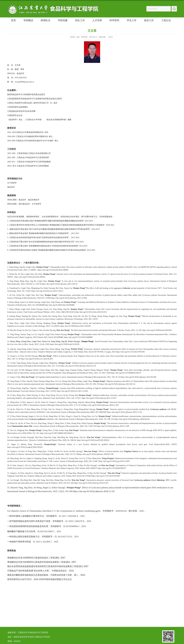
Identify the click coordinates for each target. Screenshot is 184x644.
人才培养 (97, 20)
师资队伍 (45, 20)
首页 (13, 20)
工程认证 (166, 20)
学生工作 (132, 20)
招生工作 (80, 20)
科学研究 (114, 20)
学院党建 (63, 20)
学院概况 (28, 20)
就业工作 (149, 20)
